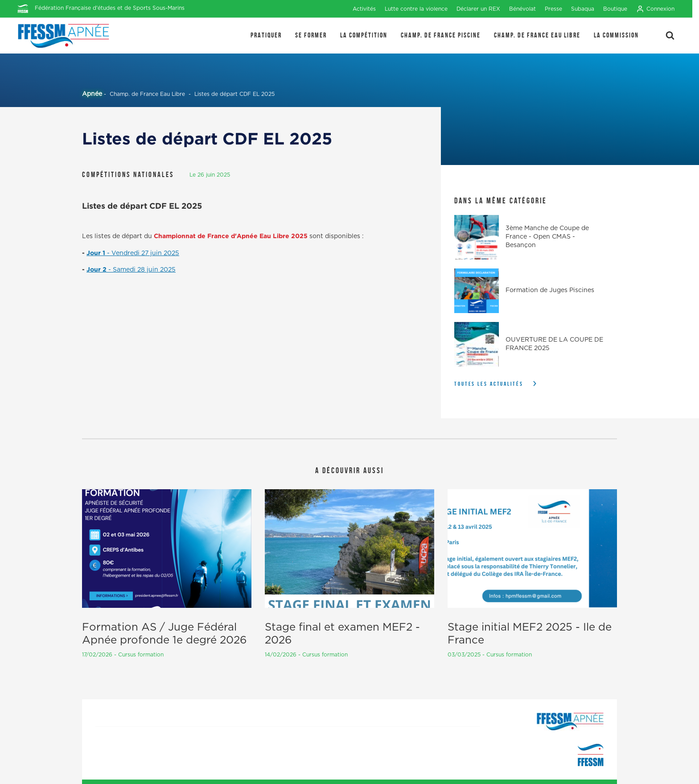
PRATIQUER (266, 35)
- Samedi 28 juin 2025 (142, 270)
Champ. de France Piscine (441, 35)
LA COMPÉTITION (364, 35)
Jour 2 (97, 269)
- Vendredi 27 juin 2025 (143, 253)
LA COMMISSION (616, 35)
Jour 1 (97, 253)
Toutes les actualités (489, 384)
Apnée (92, 94)
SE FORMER (311, 35)
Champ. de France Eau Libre (537, 35)
